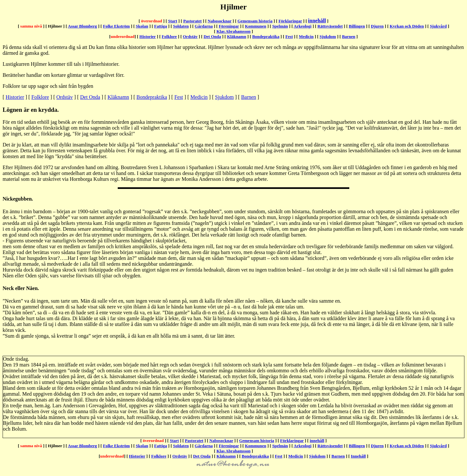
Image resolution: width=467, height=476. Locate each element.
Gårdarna (204, 26)
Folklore (169, 36)
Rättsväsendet (330, 26)
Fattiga (161, 26)
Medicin (306, 36)
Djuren (377, 26)
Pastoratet (192, 21)
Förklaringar (290, 21)
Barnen (348, 36)
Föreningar (229, 26)
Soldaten (181, 26)
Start (173, 21)
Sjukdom (328, 36)
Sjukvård (438, 26)
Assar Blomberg (82, 26)
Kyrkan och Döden (407, 26)
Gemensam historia (255, 21)
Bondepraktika (266, 36)
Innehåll (358, 456)
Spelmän (280, 26)
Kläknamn (237, 36)
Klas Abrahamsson (233, 31)
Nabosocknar (219, 21)
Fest (289, 36)
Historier (148, 36)
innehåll (317, 21)
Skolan (142, 26)
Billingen (357, 26)
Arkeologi (303, 26)
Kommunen (256, 26)
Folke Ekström (116, 26)
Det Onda (212, 36)
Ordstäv (190, 36)
